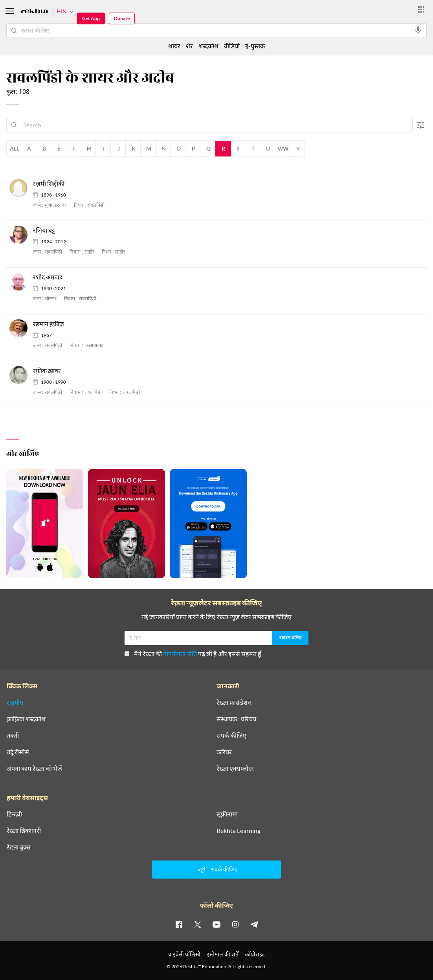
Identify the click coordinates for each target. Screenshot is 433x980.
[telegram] (254, 924)
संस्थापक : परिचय (236, 719)
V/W (283, 148)
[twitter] (198, 924)
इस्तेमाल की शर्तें (223, 954)
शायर (174, 46)
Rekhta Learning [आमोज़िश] (239, 831)
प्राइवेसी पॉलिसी (184, 954)
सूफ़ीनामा (227, 814)
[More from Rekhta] (421, 9)
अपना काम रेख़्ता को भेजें (34, 769)
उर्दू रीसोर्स (18, 752)
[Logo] (34, 12)
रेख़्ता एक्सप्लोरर (235, 769)
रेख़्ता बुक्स (19, 847)
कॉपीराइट (255, 954)
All (15, 148)
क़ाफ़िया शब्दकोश (26, 719)
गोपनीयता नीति (180, 654)
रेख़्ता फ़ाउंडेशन (234, 702)
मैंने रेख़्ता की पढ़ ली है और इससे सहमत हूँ (193, 654)
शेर (189, 46)
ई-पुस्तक (255, 46)
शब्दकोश (208, 46)
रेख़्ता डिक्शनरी (24, 831)
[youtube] (216, 924)
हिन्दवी (14, 814)
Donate (122, 18)
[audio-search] (418, 30)
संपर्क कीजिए (231, 735)
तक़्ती (13, 735)
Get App (91, 18)
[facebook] (179, 924)
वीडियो (232, 46)
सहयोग (15, 702)
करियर (224, 752)
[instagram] (235, 924)
